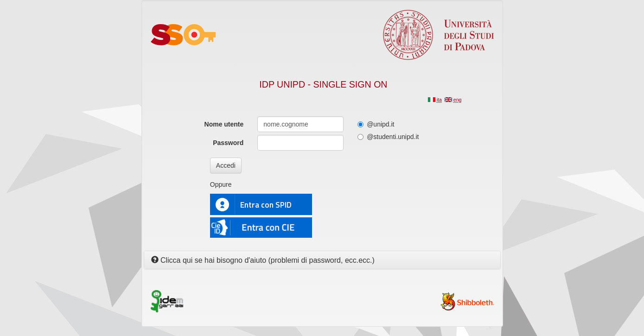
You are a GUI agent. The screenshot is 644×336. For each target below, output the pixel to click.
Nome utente (224, 124)
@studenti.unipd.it (388, 137)
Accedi (226, 165)
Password (228, 143)
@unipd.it (376, 124)
